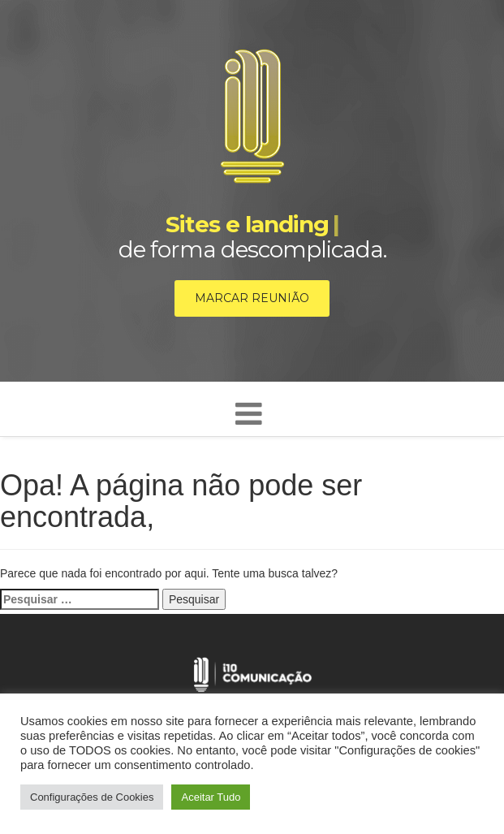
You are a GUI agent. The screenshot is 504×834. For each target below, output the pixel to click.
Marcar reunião (252, 298)
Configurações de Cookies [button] (92, 797)
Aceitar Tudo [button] (211, 797)
